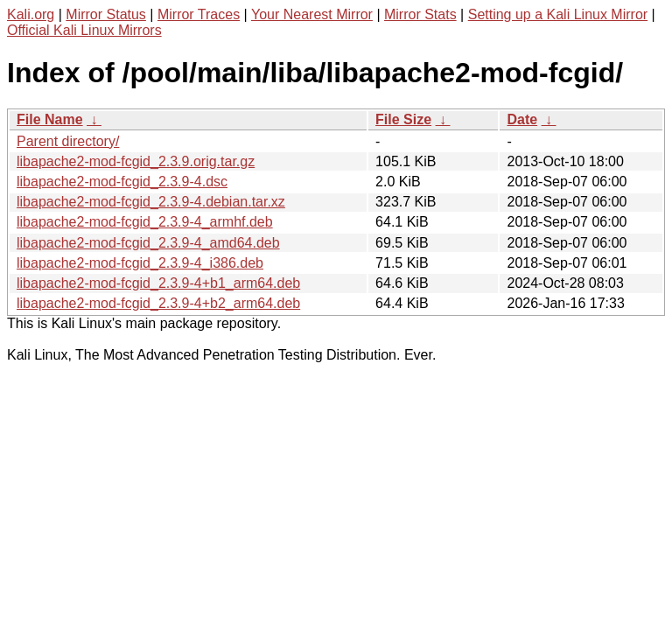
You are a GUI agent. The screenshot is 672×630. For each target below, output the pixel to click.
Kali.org (31, 14)
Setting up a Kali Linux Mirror (558, 14)
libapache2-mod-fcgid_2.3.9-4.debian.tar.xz (151, 202)
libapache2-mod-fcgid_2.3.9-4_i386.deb (140, 263)
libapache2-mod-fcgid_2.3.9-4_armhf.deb (145, 222)
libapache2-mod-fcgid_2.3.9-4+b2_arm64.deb (158, 303)
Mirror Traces (199, 14)
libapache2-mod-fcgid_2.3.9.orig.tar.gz (136, 161)
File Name (50, 119)
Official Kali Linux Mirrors (84, 30)
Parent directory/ (68, 141)
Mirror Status (106, 14)
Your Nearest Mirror (312, 14)
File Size (403, 119)
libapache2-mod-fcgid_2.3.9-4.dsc (122, 182)
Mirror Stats (420, 14)
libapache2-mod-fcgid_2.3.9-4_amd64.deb (148, 243)
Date (522, 119)
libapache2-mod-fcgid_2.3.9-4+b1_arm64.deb (158, 283)
